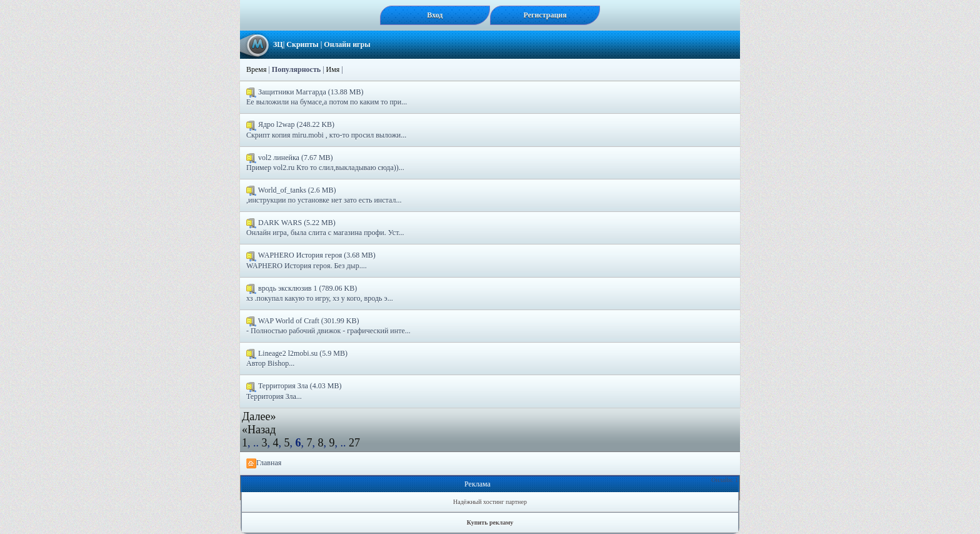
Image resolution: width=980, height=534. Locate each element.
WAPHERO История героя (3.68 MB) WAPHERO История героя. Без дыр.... (311, 260)
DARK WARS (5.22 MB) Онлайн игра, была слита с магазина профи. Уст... (325, 228)
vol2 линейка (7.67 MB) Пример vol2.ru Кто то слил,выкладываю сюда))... (325, 163)
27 (354, 443)
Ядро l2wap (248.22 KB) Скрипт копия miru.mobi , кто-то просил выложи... (326, 129)
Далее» (259, 416)
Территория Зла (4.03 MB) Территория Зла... (294, 391)
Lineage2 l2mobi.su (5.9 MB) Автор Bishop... (297, 358)
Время (256, 69)
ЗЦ (278, 44)
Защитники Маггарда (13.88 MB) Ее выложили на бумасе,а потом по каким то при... (327, 97)
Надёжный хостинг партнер (490, 502)
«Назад (259, 430)
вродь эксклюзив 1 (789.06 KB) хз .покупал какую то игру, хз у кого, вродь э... (320, 293)
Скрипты (302, 44)
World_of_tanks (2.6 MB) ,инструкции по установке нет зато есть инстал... (324, 195)
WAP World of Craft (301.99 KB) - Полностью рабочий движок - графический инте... (328, 326)
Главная (264, 463)
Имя (333, 69)
